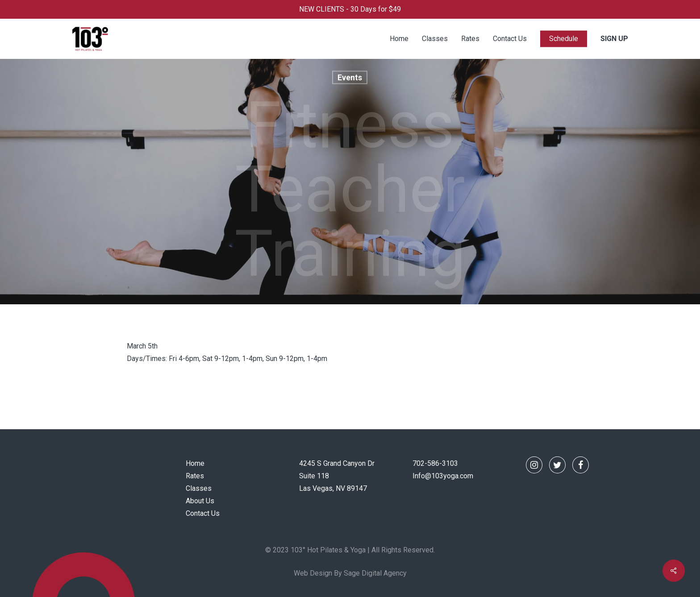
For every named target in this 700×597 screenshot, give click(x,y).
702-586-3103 (435, 463)
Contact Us (203, 513)
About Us (200, 501)
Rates (195, 476)
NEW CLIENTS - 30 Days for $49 (350, 9)
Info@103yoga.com (443, 476)
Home (195, 463)
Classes (199, 488)
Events (350, 77)
